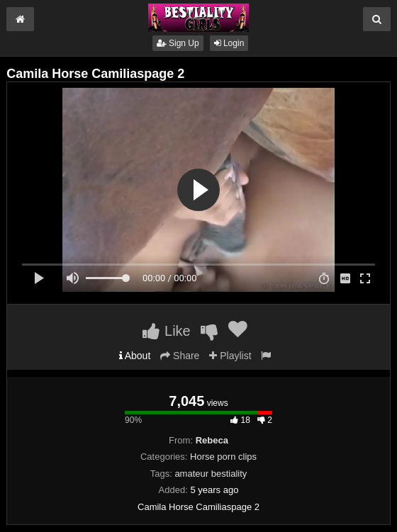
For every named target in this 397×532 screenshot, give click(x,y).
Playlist (230, 356)
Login (229, 43)
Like (166, 331)
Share (180, 356)
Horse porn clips (223, 457)
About (135, 356)
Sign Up (178, 43)
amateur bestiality (211, 474)
